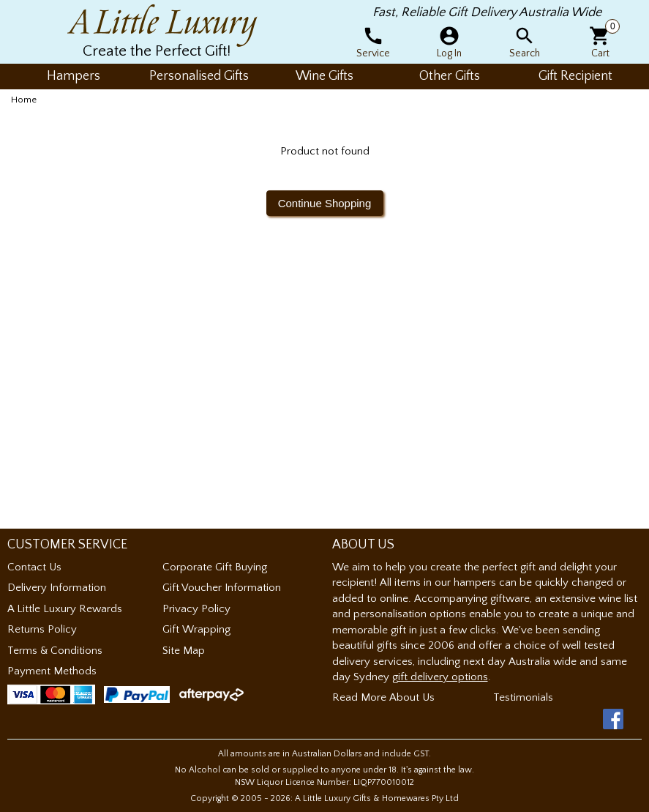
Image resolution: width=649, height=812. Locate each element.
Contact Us (34, 567)
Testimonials (523, 697)
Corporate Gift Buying (215, 567)
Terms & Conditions (55, 651)
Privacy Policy (196, 609)
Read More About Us (383, 697)
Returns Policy (42, 629)
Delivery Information (57, 588)
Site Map (184, 651)
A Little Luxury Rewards (65, 609)
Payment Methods (52, 671)
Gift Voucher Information (222, 588)
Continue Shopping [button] (325, 203)
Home (24, 100)
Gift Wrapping (196, 629)
